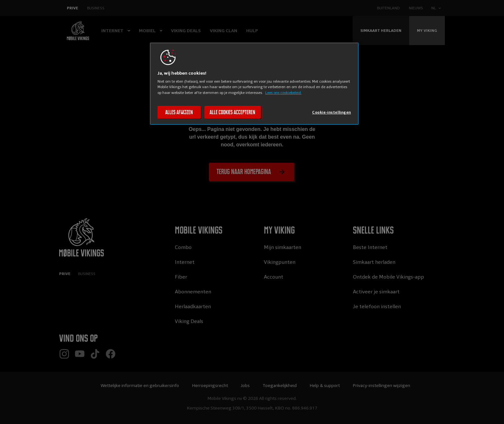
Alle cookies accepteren (232, 112)
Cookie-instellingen (332, 112)
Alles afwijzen (179, 112)
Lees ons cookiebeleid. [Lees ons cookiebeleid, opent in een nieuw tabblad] (283, 93)
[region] (254, 84)
